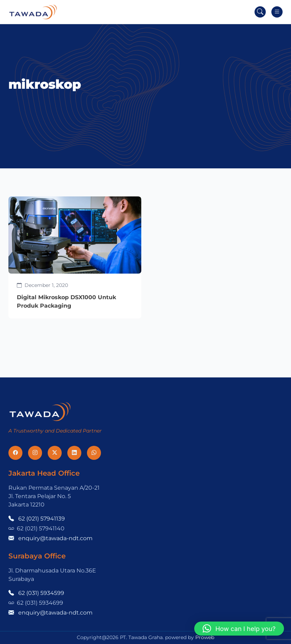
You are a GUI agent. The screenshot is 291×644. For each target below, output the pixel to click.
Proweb (205, 637)
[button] (239, 629)
